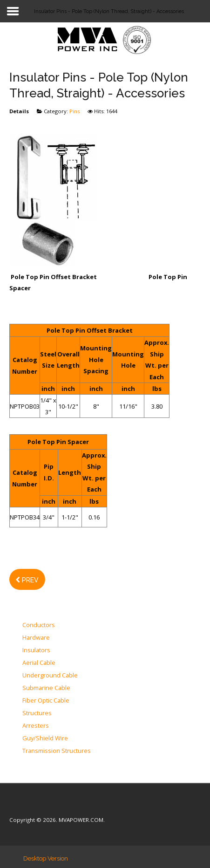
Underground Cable (50, 676)
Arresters (36, 726)
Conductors (39, 625)
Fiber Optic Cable (46, 701)
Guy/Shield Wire (45, 738)
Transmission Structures (57, 751)
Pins (75, 111)
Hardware (36, 638)
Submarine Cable (46, 688)
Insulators (36, 650)
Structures (37, 713)
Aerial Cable (39, 663)
